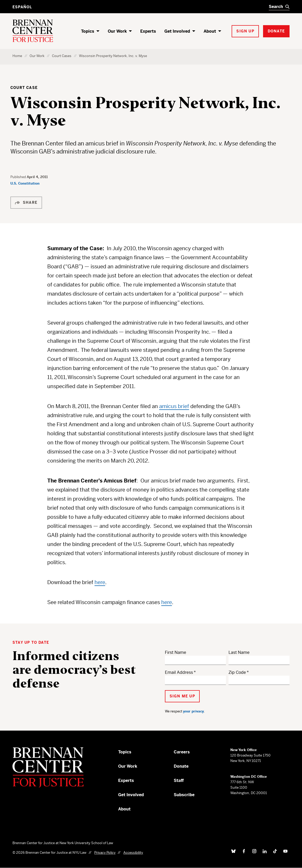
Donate (181, 766)
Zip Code (237, 672)
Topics (88, 31)
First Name (176, 652)
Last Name (239, 652)
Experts (148, 31)
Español (22, 7)
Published (19, 177)
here (100, 582)
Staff (179, 780)
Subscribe (184, 795)
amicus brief (174, 406)
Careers (182, 752)
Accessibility (133, 853)
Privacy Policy (105, 853)
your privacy (193, 711)
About (210, 31)
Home (17, 56)
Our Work (117, 31)
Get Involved (177, 31)
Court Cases (62, 56)
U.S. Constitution (25, 183)
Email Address (179, 672)
